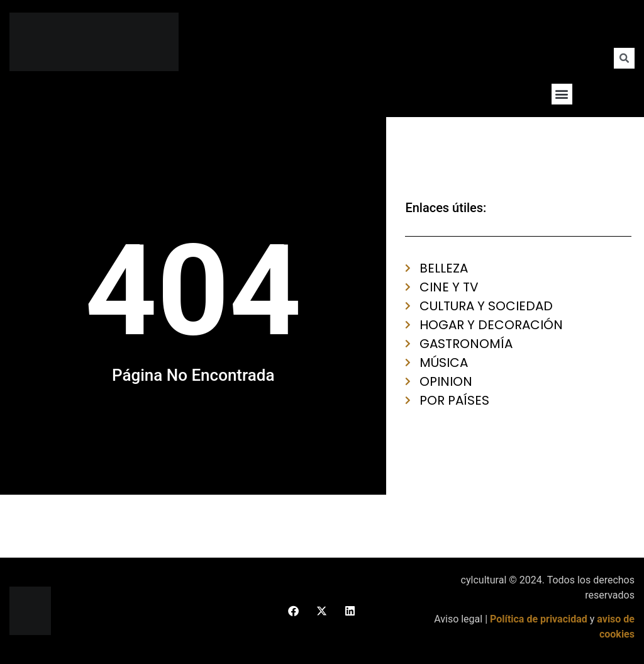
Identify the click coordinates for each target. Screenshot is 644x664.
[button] (562, 94)
